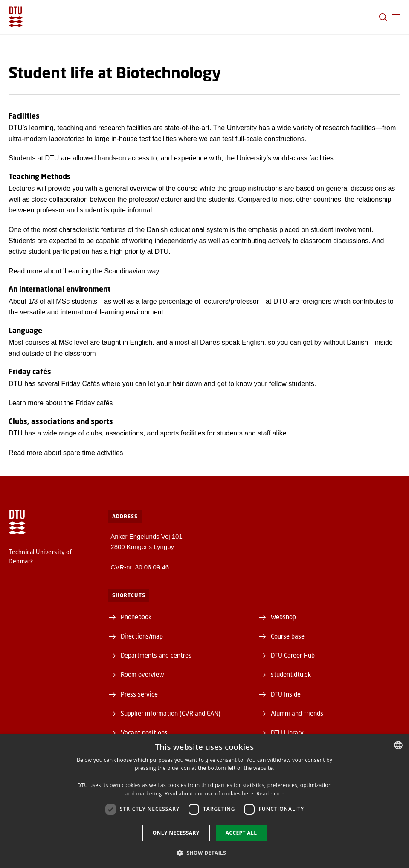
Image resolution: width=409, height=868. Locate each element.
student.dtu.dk (291, 674)
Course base (288, 636)
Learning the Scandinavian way (112, 271)
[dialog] (204, 801)
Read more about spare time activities (66, 453)
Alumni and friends (297, 713)
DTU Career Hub (293, 655)
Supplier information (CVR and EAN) (171, 713)
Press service (139, 694)
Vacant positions (144, 732)
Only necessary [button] (176, 833)
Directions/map (142, 636)
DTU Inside (286, 694)
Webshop (283, 617)
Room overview (142, 674)
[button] (396, 17)
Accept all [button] (241, 833)
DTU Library (287, 732)
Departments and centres (156, 655)
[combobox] (398, 745)
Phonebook (136, 617)
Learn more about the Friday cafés (61, 403)
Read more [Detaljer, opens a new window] (270, 794)
